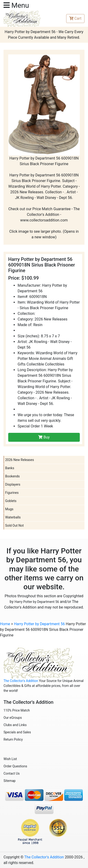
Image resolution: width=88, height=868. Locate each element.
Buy (44, 437)
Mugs (9, 509)
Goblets (11, 501)
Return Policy (13, 739)
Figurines (12, 493)
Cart (75, 18)
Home (5, 624)
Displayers (13, 484)
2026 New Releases (20, 460)
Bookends (12, 476)
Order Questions (15, 766)
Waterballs (13, 517)
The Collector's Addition (21, 681)
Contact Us (12, 773)
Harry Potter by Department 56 (37, 602)
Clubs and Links (15, 725)
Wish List (10, 759)
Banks (10, 468)
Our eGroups (13, 718)
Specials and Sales (17, 732)
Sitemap (10, 781)
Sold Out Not (14, 525)
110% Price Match (17, 710)
